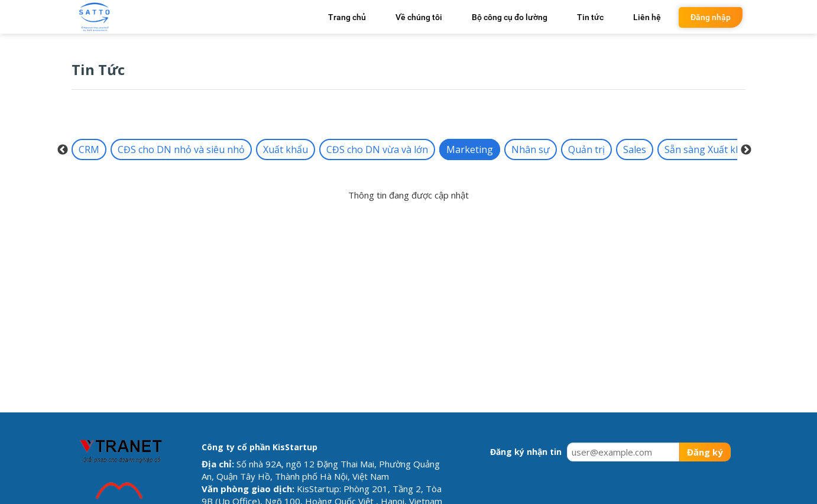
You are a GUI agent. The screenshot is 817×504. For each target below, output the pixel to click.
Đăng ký (705, 452)
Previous (63, 150)
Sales (635, 149)
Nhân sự (531, 149)
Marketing (470, 149)
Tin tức (590, 17)
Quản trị (586, 149)
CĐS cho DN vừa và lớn (377, 149)
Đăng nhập (711, 17)
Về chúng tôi (419, 17)
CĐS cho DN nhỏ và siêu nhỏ (181, 149)
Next (746, 150)
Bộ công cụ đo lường (510, 17)
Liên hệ (647, 17)
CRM (89, 149)
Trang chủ (347, 17)
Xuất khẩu (286, 149)
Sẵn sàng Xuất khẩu (709, 149)
